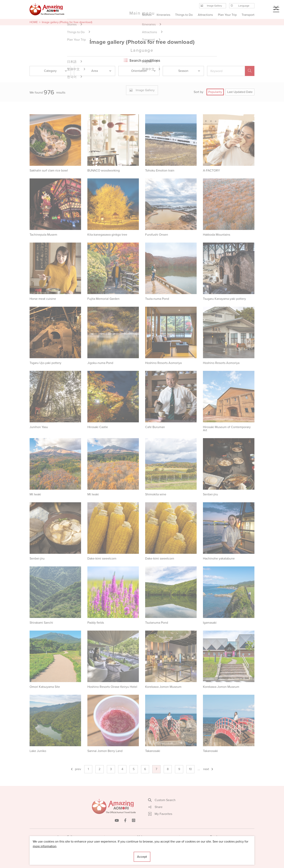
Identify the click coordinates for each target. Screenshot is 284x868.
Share (155, 807)
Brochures (217, 837)
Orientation (144, 71)
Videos (142, 837)
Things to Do (184, 15)
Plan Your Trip (227, 15)
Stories (147, 15)
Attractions (205, 15)
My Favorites (160, 814)
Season (189, 71)
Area (102, 71)
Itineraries (163, 15)
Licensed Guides (117, 853)
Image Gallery (67, 837)
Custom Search (162, 800)
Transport (248, 15)
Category (56, 71)
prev (76, 769)
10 (190, 769)
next (208, 769)
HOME (34, 22)
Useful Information (166, 853)
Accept (142, 857)
